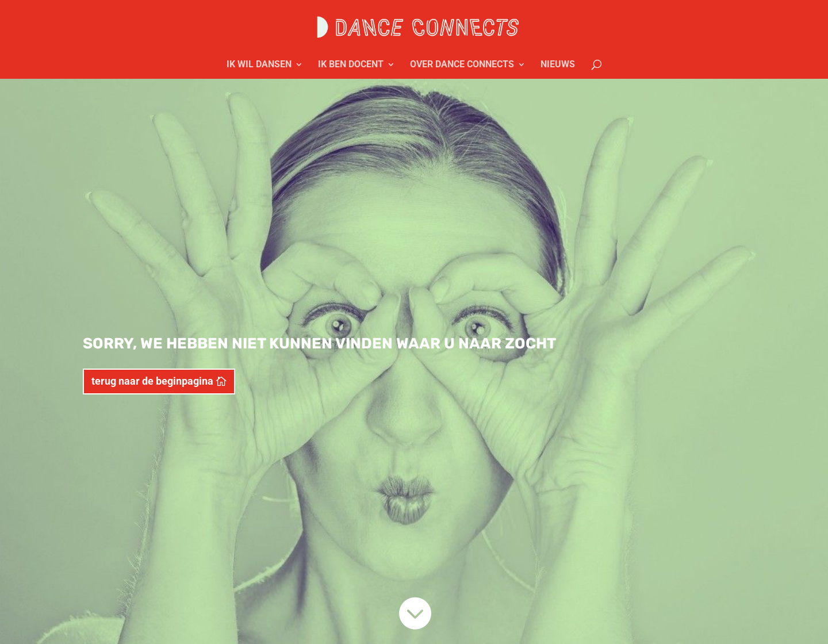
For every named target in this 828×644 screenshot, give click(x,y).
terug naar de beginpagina (152, 381)
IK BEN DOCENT (351, 65)
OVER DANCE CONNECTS (462, 65)
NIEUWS (558, 65)
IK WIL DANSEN (259, 65)
